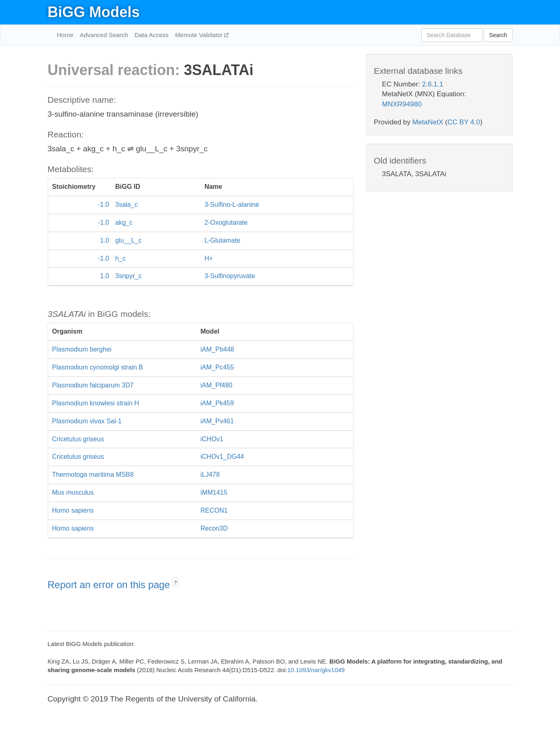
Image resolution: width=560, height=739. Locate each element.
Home (65, 35)
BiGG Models (94, 12)
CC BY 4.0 (464, 122)
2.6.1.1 (433, 84)
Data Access (152, 35)
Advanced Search (104, 35)
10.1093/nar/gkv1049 (316, 670)
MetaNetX (428, 122)
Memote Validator (200, 35)
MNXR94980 (402, 104)
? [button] (176, 583)
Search (498, 35)
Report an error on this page (110, 585)
